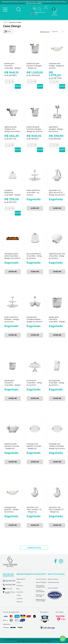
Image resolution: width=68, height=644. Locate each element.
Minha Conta (41, 580)
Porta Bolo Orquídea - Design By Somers (35, 383)
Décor (19, 583)
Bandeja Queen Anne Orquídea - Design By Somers (12, 257)
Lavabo (19, 599)
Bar (18, 589)
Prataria (20, 586)
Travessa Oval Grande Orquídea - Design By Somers (35, 448)
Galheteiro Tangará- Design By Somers (56, 130)
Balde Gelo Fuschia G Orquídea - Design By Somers (57, 321)
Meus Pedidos (41, 583)
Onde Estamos (53, 583)
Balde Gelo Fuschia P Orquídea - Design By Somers (12, 67)
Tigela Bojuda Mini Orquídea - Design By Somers (57, 257)
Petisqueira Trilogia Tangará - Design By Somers (35, 320)
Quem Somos (53, 580)
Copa (19, 596)
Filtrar (9, 33)
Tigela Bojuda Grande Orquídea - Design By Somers (12, 448)
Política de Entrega (40, 596)
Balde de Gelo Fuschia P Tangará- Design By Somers (34, 131)
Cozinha (20, 593)
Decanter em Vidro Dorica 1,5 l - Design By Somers (57, 193)
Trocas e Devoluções (40, 591)
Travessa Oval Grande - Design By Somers (12, 510)
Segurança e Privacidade (41, 601)
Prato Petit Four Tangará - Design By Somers (12, 320)
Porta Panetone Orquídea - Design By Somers (35, 257)
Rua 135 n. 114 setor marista (9, 597)
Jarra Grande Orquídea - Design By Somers (57, 383)
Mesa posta (21, 580)
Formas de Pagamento (41, 587)
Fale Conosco (9, 593)
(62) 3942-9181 (9, 582)
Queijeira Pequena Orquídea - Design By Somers (12, 194)
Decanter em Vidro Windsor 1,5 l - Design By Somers (35, 511)
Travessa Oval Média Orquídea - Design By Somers (57, 447)
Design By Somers (17, 23)
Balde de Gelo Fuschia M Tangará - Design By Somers (34, 67)
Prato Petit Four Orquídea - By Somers (34, 193)
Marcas (19, 602)
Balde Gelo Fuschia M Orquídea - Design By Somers (12, 384)
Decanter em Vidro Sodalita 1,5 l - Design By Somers (57, 511)
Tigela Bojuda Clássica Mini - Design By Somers (12, 130)
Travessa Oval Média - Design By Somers (57, 66)
